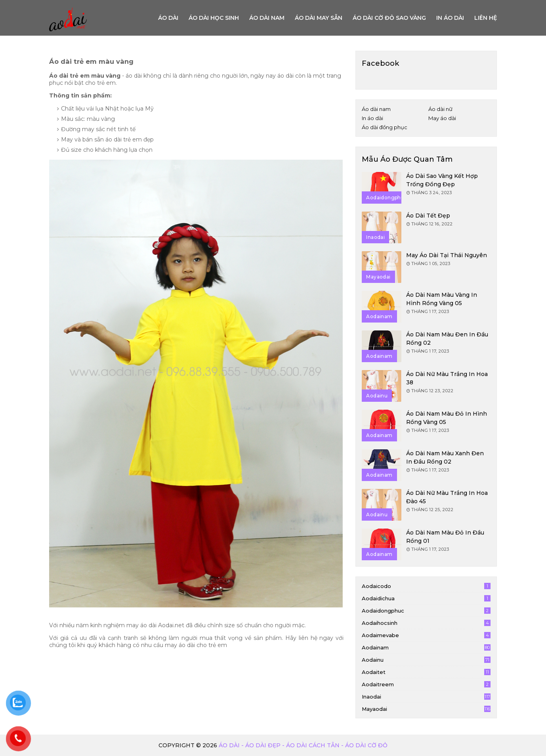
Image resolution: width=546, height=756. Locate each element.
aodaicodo (426, 586)
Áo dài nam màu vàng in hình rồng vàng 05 (442, 299)
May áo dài (442, 118)
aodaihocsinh (426, 623)
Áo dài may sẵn (319, 18)
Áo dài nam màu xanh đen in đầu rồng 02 (445, 457)
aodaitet (426, 672)
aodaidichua (426, 598)
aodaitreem (426, 684)
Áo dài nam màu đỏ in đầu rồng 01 (445, 537)
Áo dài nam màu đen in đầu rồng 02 (447, 339)
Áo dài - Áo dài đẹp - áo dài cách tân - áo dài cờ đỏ (303, 745)
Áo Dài (168, 18)
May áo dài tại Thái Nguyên (447, 255)
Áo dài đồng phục (385, 127)
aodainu (426, 660)
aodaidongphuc (426, 611)
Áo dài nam (267, 18)
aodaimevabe (426, 635)
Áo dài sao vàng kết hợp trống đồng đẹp (442, 180)
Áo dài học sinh (214, 18)
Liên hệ (486, 18)
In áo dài (450, 18)
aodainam (426, 647)
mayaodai (426, 709)
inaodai (426, 697)
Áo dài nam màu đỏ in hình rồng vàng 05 (447, 418)
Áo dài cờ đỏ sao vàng (389, 18)
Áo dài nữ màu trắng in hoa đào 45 (447, 497)
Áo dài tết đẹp (428, 216)
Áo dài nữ (440, 109)
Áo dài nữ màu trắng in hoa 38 (447, 378)
